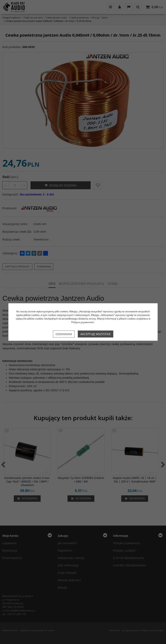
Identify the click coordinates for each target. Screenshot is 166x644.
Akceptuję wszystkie (96, 334)
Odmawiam (64, 334)
